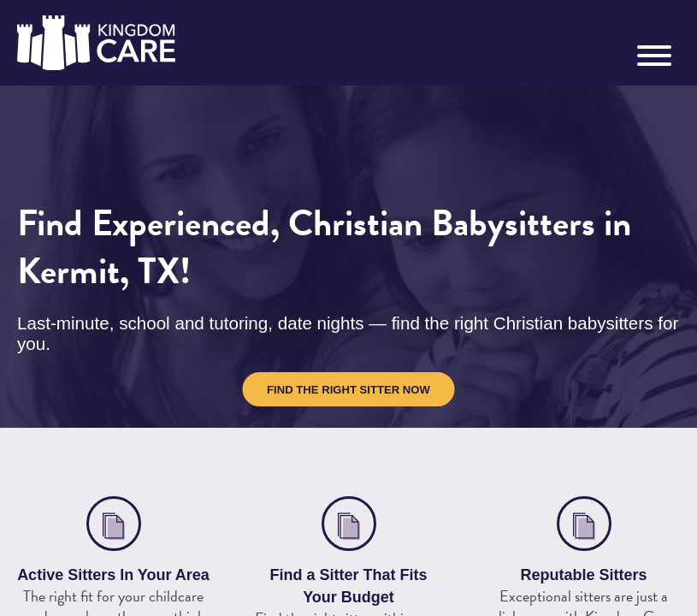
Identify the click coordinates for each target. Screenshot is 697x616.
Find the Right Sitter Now (348, 390)
